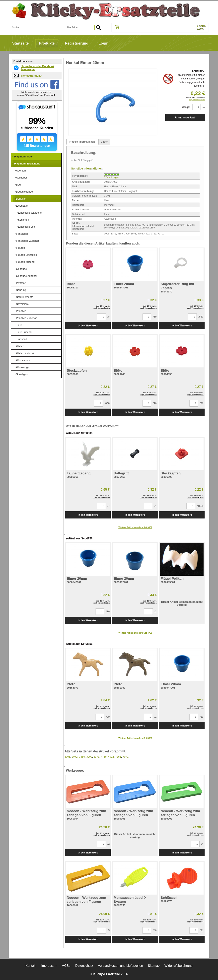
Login (103, 43)
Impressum (49, 966)
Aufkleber (22, 178)
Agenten (21, 171)
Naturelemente (25, 297)
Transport (22, 339)
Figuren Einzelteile (27, 255)
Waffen (20, 346)
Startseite (20, 43)
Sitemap (154, 966)
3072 (114, 234)
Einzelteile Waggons (30, 213)
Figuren (20, 248)
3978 (134, 234)
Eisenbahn (22, 206)
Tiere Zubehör (24, 332)
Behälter (21, 199)
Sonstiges (22, 374)
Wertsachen (23, 360)
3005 (107, 234)
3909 (127, 234)
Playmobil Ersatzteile (27, 164)
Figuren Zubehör (26, 262)
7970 (160, 234)
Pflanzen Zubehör (26, 318)
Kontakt (31, 966)
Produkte (47, 43)
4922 (147, 234)
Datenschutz (84, 966)
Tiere (19, 325)
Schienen (23, 220)
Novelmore (22, 304)
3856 (120, 234)
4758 (140, 234)
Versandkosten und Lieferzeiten (120, 966)
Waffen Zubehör (25, 353)
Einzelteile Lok (26, 227)
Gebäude (21, 269)
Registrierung (77, 43)
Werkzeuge (23, 367)
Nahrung (21, 290)
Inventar (21, 283)
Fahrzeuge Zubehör (28, 241)
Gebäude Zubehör (27, 276)
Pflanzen (21, 311)
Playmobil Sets (23, 157)
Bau (18, 185)
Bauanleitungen (25, 192)
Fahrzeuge (22, 234)
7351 (154, 234)
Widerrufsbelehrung (178, 966)
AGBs (66, 966)
